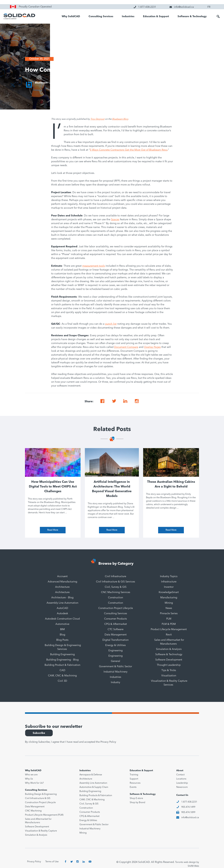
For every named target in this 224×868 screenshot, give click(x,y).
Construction (115, 598)
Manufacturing (169, 598)
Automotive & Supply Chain (94, 787)
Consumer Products (115, 619)
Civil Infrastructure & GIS (38, 798)
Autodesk (62, 614)
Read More (53, 530)
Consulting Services (101, 16)
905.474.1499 (188, 807)
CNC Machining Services (116, 592)
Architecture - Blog (62, 598)
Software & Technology (192, 16)
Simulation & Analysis (169, 649)
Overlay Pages (152, 347)
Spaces (115, 220)
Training (134, 775)
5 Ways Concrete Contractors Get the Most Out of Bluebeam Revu (129, 150)
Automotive (62, 624)
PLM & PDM (169, 624)
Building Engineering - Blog (62, 660)
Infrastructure (169, 582)
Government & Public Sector (115, 667)
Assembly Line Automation (62, 603)
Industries (128, 16)
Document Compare (126, 347)
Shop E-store (136, 798)
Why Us (29, 779)
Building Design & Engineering (41, 794)
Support (134, 779)
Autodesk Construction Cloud (62, 619)
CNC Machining (33, 811)
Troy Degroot (97, 119)
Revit (169, 635)
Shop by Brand (137, 803)
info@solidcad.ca (190, 818)
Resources (135, 783)
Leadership (182, 783)
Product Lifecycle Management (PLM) (44, 815)
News (169, 608)
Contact (180, 775)
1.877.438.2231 (189, 802)
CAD (62, 670)
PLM (169, 619)
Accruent (62, 576)
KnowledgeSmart (169, 592)
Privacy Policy (108, 742)
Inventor (169, 587)
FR (209, 7)
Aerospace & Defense (91, 775)
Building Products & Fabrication (96, 796)
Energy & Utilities (115, 645)
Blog (62, 635)
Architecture (62, 587)
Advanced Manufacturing (62, 582)
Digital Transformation (115, 640)
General (115, 661)
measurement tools (94, 266)
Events (133, 787)
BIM (62, 629)
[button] (218, 16)
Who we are (31, 775)
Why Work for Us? (34, 783)
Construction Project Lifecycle (116, 608)
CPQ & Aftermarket (116, 624)
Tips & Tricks (169, 670)
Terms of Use (52, 862)
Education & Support (156, 16)
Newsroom (182, 787)
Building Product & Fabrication (62, 665)
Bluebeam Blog (120, 119)
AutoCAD (62, 608)
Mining (169, 603)
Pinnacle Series (169, 614)
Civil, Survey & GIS (116, 587)
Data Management (116, 635)
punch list (111, 324)
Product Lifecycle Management (169, 629)
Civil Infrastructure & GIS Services (115, 582)
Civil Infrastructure (115, 576)
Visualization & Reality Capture (41, 831)
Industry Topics (169, 576)
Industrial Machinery (115, 672)
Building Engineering (62, 654)
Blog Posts (62, 640)
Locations (181, 779)
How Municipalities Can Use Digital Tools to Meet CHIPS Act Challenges (53, 487)
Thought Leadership (169, 665)
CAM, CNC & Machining (62, 676)
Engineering (115, 651)
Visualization (169, 676)
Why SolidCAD (71, 16)
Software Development (169, 660)
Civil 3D (62, 681)
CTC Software (115, 629)
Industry (115, 682)
